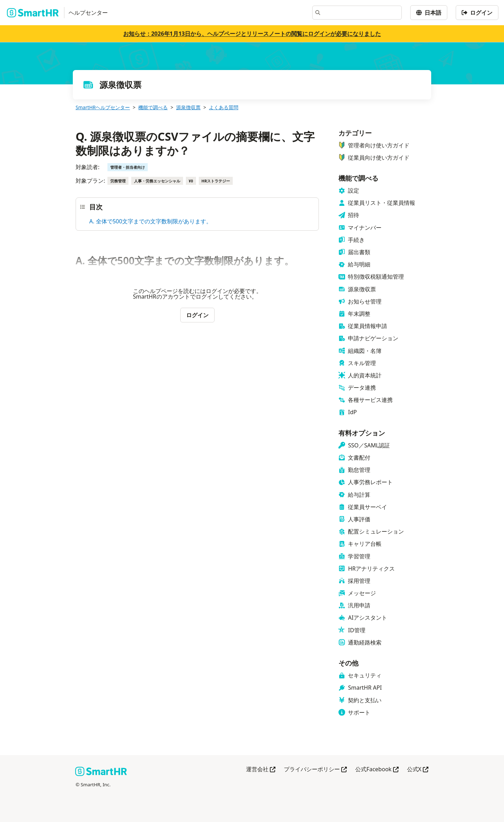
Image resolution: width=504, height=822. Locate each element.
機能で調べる (153, 107)
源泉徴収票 (188, 107)
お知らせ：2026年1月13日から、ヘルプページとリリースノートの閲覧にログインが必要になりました (252, 34)
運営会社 (261, 770)
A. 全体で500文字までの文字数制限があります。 (150, 221)
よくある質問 (224, 107)
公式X (418, 770)
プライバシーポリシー (315, 770)
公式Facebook (377, 770)
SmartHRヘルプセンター (103, 107)
